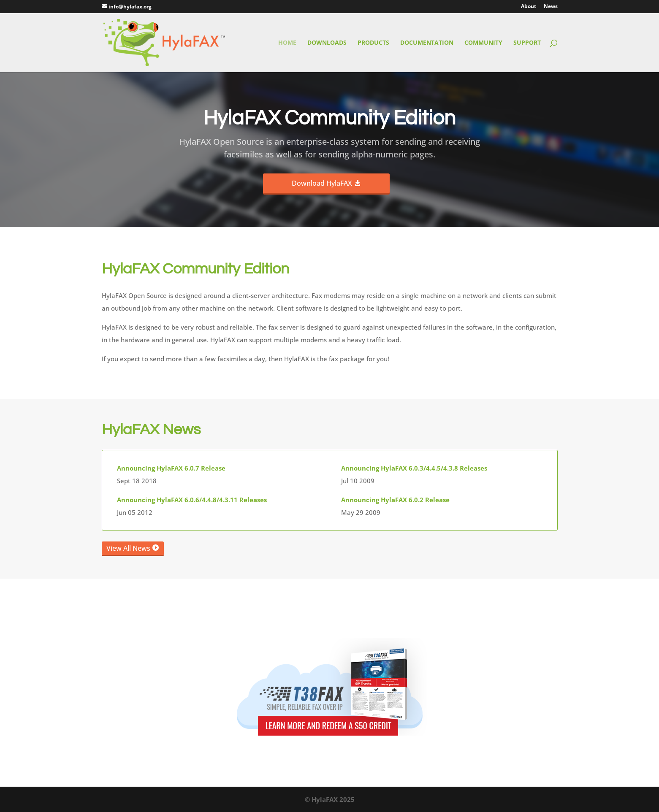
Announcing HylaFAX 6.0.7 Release (171, 468)
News (551, 7)
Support (527, 43)
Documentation (427, 43)
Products (373, 43)
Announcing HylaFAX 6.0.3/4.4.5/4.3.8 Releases (414, 468)
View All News (128, 548)
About (529, 7)
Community (483, 43)
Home (287, 43)
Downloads (327, 43)
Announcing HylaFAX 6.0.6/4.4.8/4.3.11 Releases (192, 500)
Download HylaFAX (322, 183)
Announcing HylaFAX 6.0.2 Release (395, 500)
